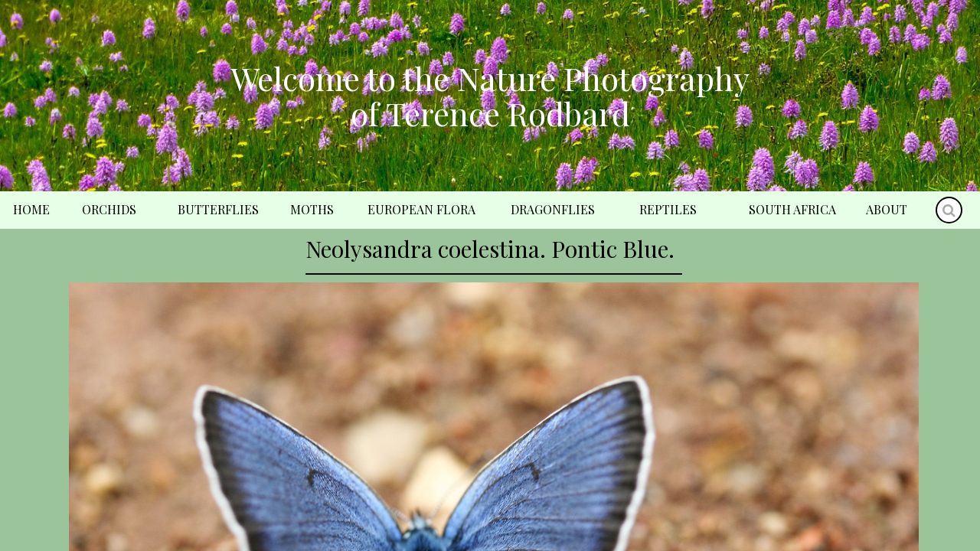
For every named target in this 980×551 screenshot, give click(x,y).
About (887, 209)
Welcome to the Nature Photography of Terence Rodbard (490, 96)
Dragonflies (553, 209)
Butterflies (218, 209)
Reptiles (668, 209)
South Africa (792, 209)
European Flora (421, 209)
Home (31, 209)
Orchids (109, 209)
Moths (312, 209)
